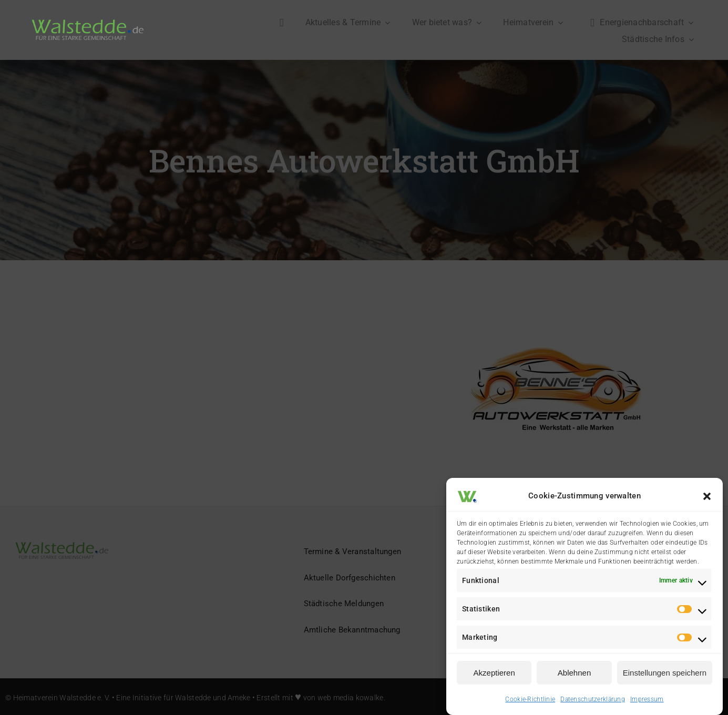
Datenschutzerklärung (593, 699)
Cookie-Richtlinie (530, 699)
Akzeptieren (494, 673)
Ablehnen (574, 673)
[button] (707, 496)
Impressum (647, 699)
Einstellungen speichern (665, 673)
